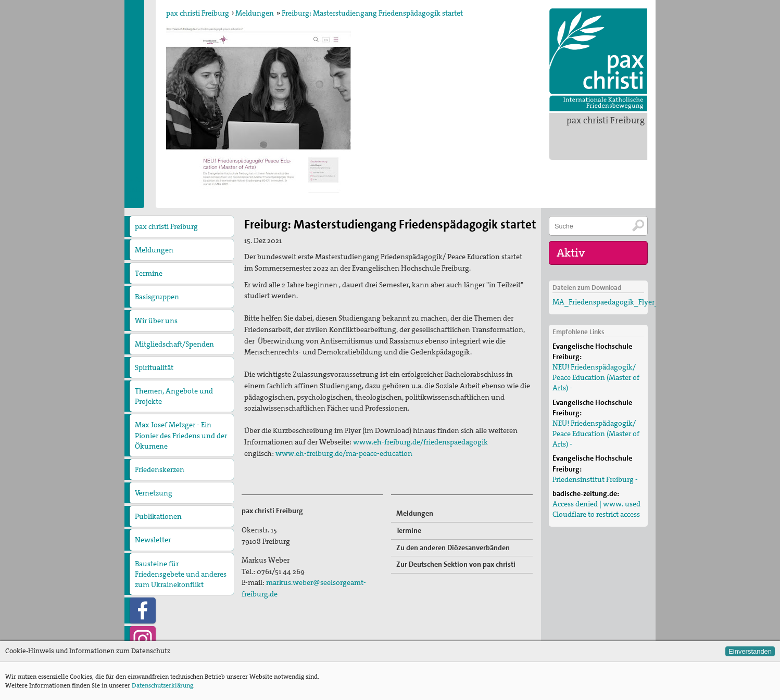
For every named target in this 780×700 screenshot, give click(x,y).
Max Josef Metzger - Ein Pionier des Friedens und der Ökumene (181, 435)
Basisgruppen (157, 297)
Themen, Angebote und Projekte (174, 396)
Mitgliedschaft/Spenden (174, 344)
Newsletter (153, 540)
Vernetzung (154, 493)
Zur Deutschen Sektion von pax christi (456, 564)
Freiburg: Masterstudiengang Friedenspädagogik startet (372, 13)
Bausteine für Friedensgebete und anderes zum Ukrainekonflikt (181, 574)
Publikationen (158, 516)
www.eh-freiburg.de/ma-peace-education (344, 453)
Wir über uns (156, 321)
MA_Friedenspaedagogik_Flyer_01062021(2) (625, 302)
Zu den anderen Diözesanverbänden (453, 548)
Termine (149, 273)
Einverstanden (750, 651)
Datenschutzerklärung (162, 685)
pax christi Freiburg (606, 120)
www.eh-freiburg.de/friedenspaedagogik (420, 442)
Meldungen (255, 13)
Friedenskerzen (160, 469)
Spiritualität (154, 367)
